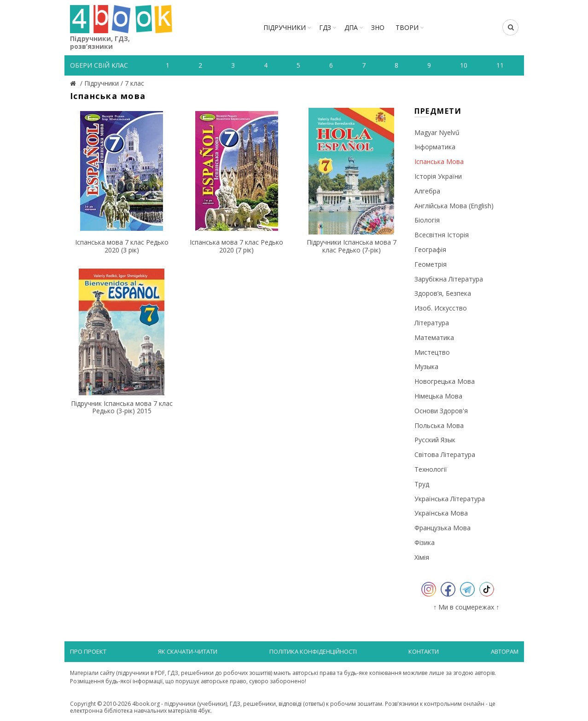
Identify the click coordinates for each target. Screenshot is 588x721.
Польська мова (439, 425)
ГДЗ (325, 27)
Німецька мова (438, 396)
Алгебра (427, 191)
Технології (431, 469)
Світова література (445, 454)
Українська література (450, 499)
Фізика (425, 542)
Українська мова (441, 513)
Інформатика (435, 147)
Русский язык (435, 440)
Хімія (422, 557)
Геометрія (431, 264)
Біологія (427, 220)
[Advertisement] (237, 494)
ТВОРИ (407, 27)
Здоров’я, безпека (443, 293)
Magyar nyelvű (437, 132)
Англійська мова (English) (454, 206)
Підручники (285, 27)
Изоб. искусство (441, 308)
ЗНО (378, 27)
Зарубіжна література (449, 279)
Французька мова (442, 528)
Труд (422, 484)
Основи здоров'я (441, 411)
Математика (434, 337)
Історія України (438, 176)
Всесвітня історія (442, 235)
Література (432, 323)
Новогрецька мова (445, 381)
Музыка (426, 366)
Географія (430, 249)
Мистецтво (432, 352)
